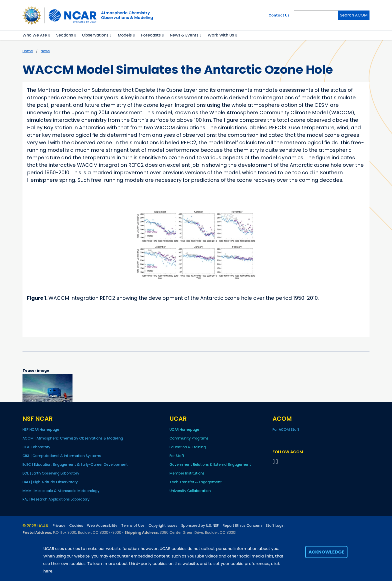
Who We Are (35, 35)
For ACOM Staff (286, 429)
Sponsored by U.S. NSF (200, 526)
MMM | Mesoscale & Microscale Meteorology (61, 491)
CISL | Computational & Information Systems (62, 456)
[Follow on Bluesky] (274, 461)
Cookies (76, 526)
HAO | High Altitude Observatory (50, 482)
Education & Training (188, 447)
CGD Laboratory (36, 447)
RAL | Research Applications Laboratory (56, 499)
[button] (49, 35)
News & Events (184, 35)
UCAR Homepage (184, 429)
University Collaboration (190, 491)
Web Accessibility (102, 526)
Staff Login (275, 526)
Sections (65, 35)
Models (125, 35)
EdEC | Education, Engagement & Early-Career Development (75, 464)
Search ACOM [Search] (354, 15)
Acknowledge (326, 552)
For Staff (177, 456)
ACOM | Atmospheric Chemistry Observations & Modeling (73, 438)
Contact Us (279, 15)
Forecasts (151, 35)
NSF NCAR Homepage (41, 429)
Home (28, 51)
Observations (95, 35)
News (45, 51)
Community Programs (189, 438)
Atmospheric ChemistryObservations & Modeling (127, 15)
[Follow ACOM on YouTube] (278, 461)
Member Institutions (187, 473)
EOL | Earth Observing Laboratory (51, 473)
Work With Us (221, 35)
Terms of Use (133, 526)
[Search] (316, 15)
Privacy (59, 526)
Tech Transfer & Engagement (196, 482)
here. (48, 571)
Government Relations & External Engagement (210, 464)
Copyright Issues (163, 526)
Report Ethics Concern (242, 526)
